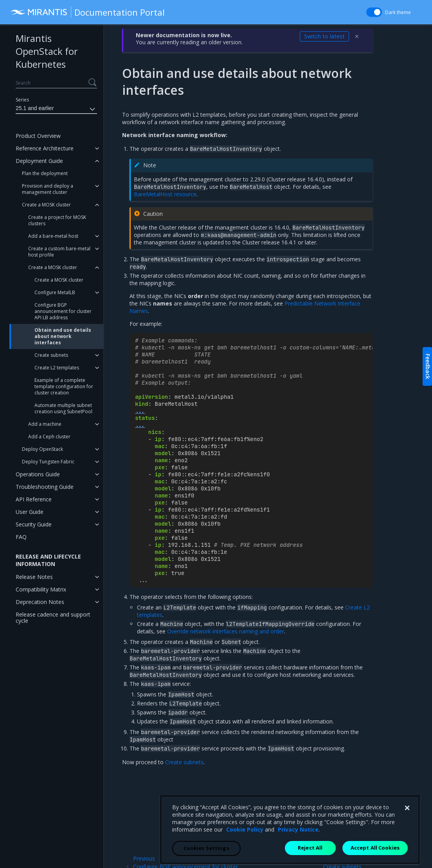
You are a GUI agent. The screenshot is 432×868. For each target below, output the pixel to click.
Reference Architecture (45, 148)
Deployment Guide (39, 161)
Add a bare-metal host (53, 236)
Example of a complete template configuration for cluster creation (64, 386)
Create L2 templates (57, 368)
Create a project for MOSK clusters (57, 220)
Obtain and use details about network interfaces (63, 336)
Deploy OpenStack (42, 449)
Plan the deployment (45, 173)
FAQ (21, 537)
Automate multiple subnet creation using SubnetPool (63, 408)
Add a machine (45, 424)
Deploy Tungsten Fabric (48, 462)
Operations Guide (38, 474)
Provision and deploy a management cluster (48, 189)
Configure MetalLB (55, 292)
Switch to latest (324, 36)
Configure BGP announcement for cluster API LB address (63, 311)
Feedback (428, 366)
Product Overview (38, 136)
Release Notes (34, 577)
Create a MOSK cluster (46, 205)
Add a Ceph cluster (49, 437)
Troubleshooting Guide (45, 487)
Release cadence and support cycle (53, 618)
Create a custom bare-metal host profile (59, 252)
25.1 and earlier (56, 109)
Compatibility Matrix (41, 589)
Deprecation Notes (40, 602)
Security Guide (34, 524)
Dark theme (398, 12)
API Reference (34, 499)
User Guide (30, 512)
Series (22, 100)
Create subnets (51, 355)
